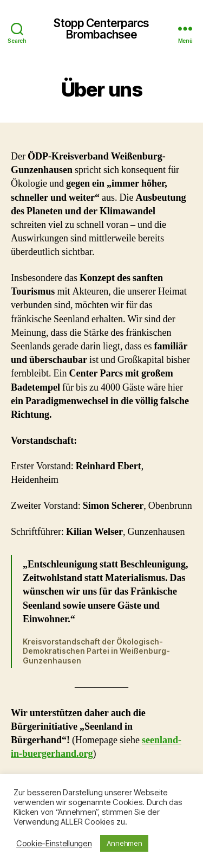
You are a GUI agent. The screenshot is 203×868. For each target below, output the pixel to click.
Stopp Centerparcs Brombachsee (101, 29)
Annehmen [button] (125, 843)
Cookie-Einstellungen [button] (54, 844)
